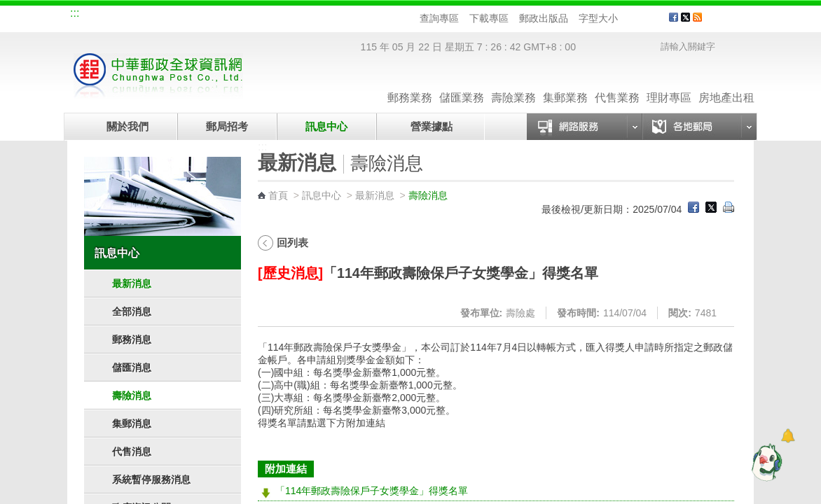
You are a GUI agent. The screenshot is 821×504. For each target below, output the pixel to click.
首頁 (278, 195)
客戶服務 (733, 22)
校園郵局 (195, 15)
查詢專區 (439, 18)
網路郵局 (289, 15)
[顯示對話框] (788, 436)
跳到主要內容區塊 (7, 7)
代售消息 (132, 451)
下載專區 (489, 18)
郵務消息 (132, 339)
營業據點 (430, 126)
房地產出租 (726, 84)
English (337, 15)
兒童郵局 (242, 15)
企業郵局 (148, 15)
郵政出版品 (544, 18)
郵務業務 (410, 84)
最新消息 (132, 283)
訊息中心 (326, 126)
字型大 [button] (653, 19)
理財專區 (669, 84)
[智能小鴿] (765, 462)
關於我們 (127, 126)
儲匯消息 (132, 367)
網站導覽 (101, 15)
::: (75, 13)
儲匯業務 (462, 84)
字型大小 (598, 18)
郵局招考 (227, 126)
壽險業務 (513, 84)
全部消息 (132, 311)
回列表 (292, 243)
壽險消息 (132, 395)
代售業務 (617, 84)
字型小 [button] (627, 19)
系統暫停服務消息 (151, 479)
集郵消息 (132, 423)
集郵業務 (565, 84)
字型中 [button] (640, 19)
